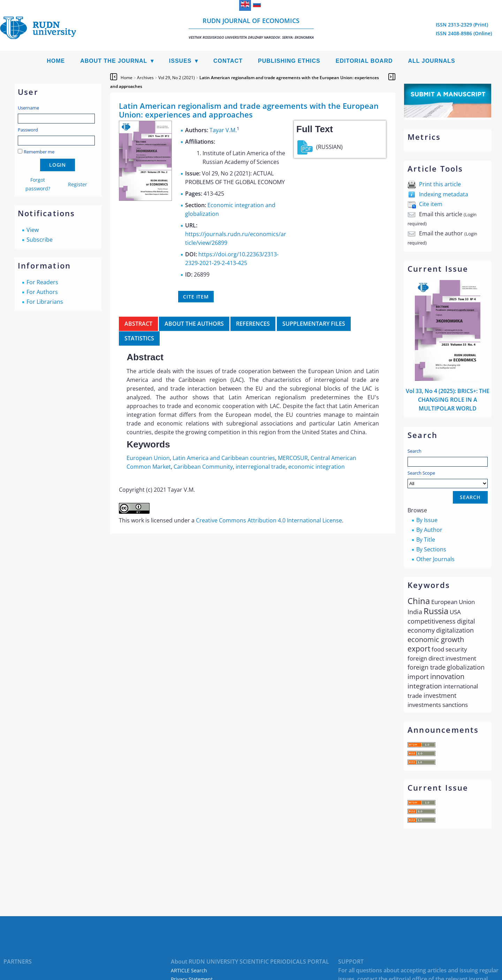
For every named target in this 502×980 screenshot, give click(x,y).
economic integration (317, 467)
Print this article (440, 184)
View (33, 230)
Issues (180, 61)
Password (28, 130)
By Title (426, 540)
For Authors (42, 292)
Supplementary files (314, 324)
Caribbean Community (203, 467)
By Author (429, 530)
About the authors (194, 324)
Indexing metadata (444, 194)
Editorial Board (364, 61)
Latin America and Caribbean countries (224, 458)
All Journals (432, 61)
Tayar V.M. (223, 130)
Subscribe (40, 240)
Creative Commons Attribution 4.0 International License (269, 520)
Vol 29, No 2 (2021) (177, 78)
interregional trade (261, 467)
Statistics (139, 338)
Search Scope (448, 479)
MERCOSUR (293, 458)
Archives (145, 78)
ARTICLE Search (189, 970)
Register (78, 184)
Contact (228, 61)
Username (28, 108)
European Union (148, 458)
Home (56, 61)
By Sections (431, 549)
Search (414, 451)
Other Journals (435, 559)
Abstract (138, 324)
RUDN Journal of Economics (251, 28)
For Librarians (45, 302)
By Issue (427, 520)
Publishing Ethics (289, 61)
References (253, 324)
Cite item (431, 204)
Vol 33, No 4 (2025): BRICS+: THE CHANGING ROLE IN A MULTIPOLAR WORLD (448, 400)
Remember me (39, 152)
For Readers (42, 282)
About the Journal (114, 61)
